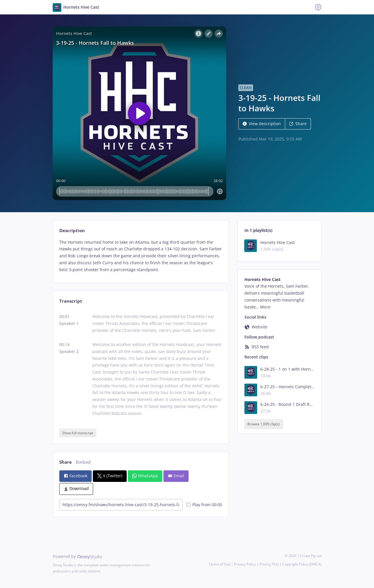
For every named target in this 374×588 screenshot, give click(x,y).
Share (298, 124)
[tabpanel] (141, 256)
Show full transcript (78, 433)
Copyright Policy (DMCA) (302, 564)
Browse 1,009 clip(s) (264, 424)
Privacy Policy (245, 564)
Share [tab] (66, 462)
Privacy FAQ (269, 564)
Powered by (77, 556)
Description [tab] (72, 231)
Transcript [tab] (71, 301)
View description (262, 124)
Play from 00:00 (204, 505)
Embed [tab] (83, 462)
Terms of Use (219, 564)
